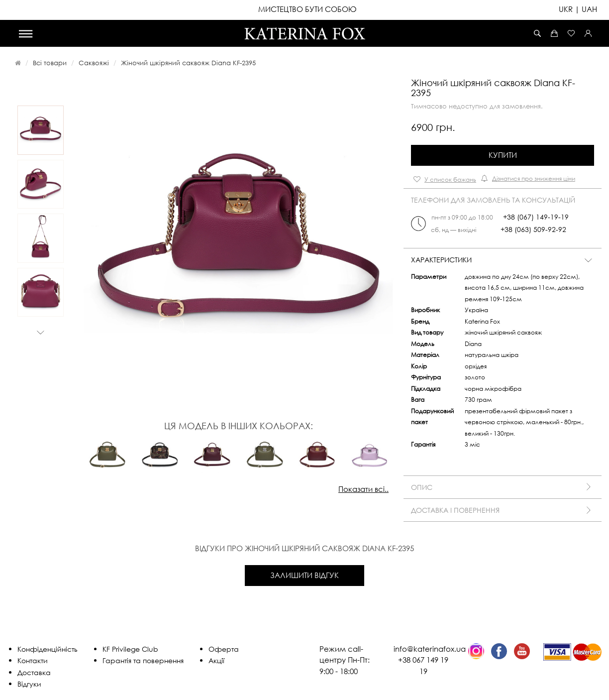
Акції (216, 660)
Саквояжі (94, 63)
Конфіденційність (48, 649)
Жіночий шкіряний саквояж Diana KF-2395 (188, 63)
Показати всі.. (363, 489)
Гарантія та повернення (143, 660)
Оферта (224, 649)
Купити (503, 155)
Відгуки (29, 684)
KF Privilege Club (130, 649)
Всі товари (50, 63)
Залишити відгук (304, 575)
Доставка (34, 672)
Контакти (33, 660)
